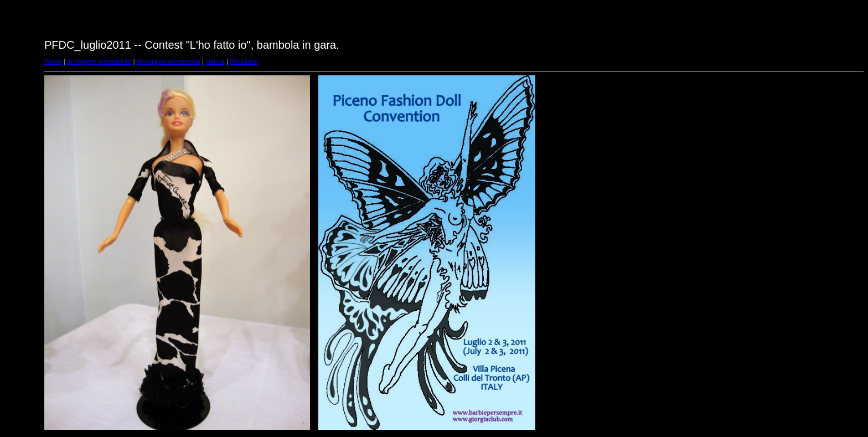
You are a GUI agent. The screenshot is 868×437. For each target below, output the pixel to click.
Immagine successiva (169, 61)
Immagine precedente (99, 61)
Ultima (215, 61)
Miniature (243, 61)
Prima (53, 61)
